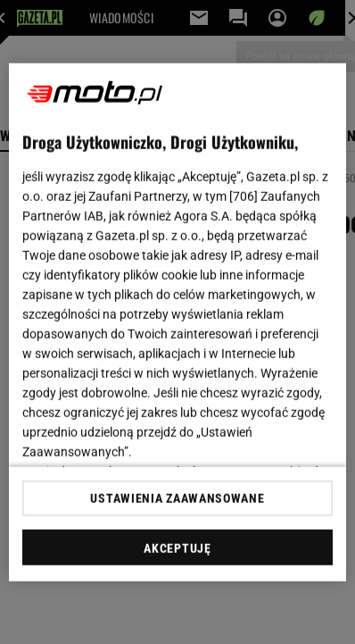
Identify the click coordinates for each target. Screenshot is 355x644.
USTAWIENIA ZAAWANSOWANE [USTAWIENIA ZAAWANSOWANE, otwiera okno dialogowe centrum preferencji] (177, 498)
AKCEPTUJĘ (177, 548)
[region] (177, 322)
